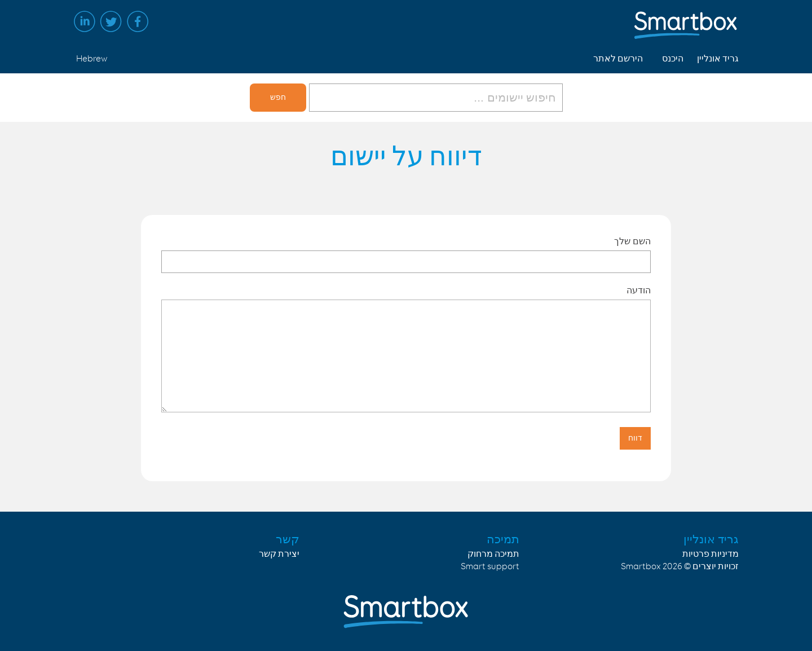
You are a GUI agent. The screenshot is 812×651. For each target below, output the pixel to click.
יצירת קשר (279, 554)
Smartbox (641, 567)
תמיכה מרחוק (493, 554)
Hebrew (92, 59)
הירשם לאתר (618, 59)
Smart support (490, 567)
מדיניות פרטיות (710, 554)
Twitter (111, 21)
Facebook (138, 21)
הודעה (639, 290)
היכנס (673, 59)
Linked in (85, 21)
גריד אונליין (718, 59)
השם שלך (632, 241)
